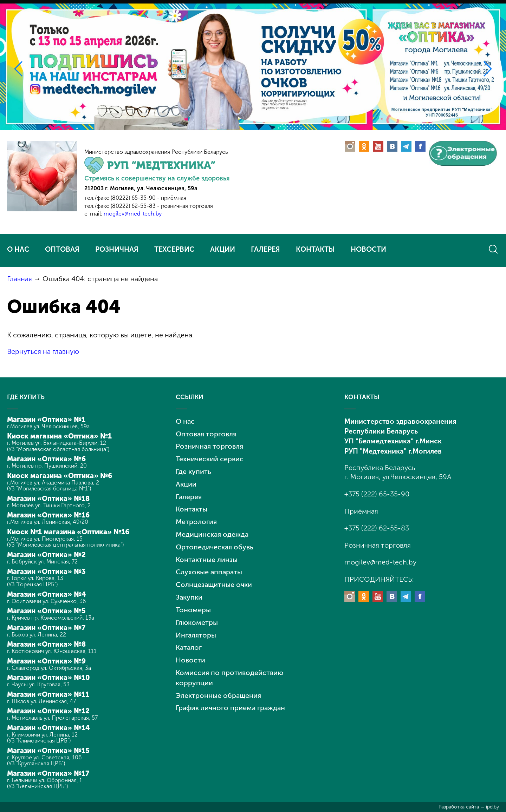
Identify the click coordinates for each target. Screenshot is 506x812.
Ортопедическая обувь (215, 543)
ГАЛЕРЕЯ (265, 249)
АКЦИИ (223, 249)
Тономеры (193, 605)
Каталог (189, 642)
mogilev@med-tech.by (133, 214)
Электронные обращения (219, 688)
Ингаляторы (196, 629)
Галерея (189, 494)
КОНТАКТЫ (315, 249)
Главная (20, 279)
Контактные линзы (207, 556)
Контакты (192, 507)
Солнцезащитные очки (214, 580)
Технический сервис (210, 457)
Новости (190, 654)
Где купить (193, 470)
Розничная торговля (210, 445)
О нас (185, 421)
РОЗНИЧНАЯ (117, 249)
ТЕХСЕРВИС (174, 249)
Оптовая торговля (206, 433)
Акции (186, 482)
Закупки (189, 593)
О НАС (18, 249)
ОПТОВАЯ (62, 249)
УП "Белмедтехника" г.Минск (393, 440)
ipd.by (492, 807)
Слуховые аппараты (209, 568)
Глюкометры (197, 617)
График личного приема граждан (231, 701)
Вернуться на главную (43, 351)
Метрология (196, 519)
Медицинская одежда (212, 531)
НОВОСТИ (368, 249)
